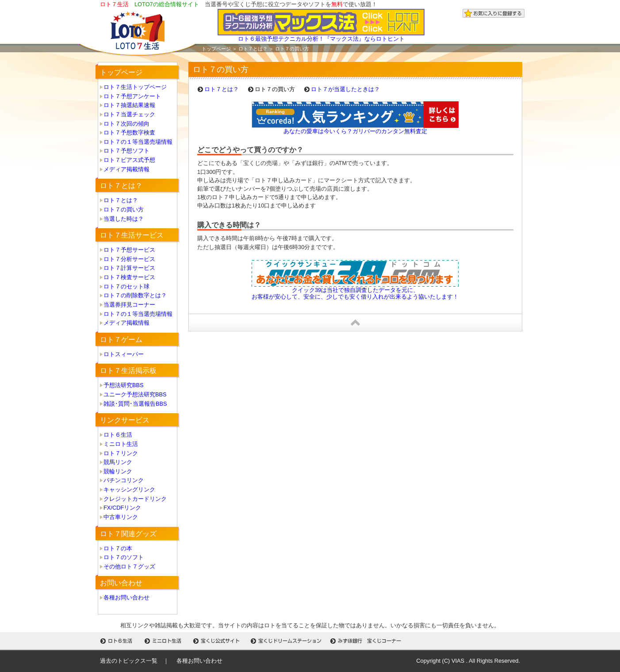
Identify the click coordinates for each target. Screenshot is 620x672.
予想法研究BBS (124, 385)
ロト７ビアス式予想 (129, 160)
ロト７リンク (121, 453)
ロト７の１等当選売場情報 (138, 142)
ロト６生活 (118, 435)
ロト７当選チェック (129, 114)
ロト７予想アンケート (132, 96)
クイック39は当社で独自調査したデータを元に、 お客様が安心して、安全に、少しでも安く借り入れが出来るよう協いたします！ (355, 293)
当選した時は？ (124, 219)
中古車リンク (121, 517)
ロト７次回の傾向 (126, 124)
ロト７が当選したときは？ (345, 89)
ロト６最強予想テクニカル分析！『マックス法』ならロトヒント (321, 36)
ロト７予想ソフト (126, 151)
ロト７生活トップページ (135, 87)
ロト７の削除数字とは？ (135, 295)
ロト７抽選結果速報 (129, 105)
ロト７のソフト (124, 557)
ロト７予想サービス (129, 250)
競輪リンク (118, 471)
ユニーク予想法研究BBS (135, 394)
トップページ (216, 49)
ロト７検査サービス (129, 277)
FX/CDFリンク (122, 508)
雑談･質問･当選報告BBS (135, 404)
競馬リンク (118, 462)
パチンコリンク (124, 480)
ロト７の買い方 (124, 209)
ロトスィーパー (124, 354)
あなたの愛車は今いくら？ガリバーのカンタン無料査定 (355, 131)
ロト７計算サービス (129, 268)
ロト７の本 (118, 548)
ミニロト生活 (121, 444)
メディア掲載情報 (126, 169)
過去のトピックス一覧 (129, 661)
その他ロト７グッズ (129, 566)
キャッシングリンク (129, 490)
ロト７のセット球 (126, 286)
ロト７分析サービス (129, 259)
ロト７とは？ (253, 49)
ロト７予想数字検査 (129, 132)
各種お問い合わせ (126, 597)
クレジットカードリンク (135, 499)
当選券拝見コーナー (129, 305)
